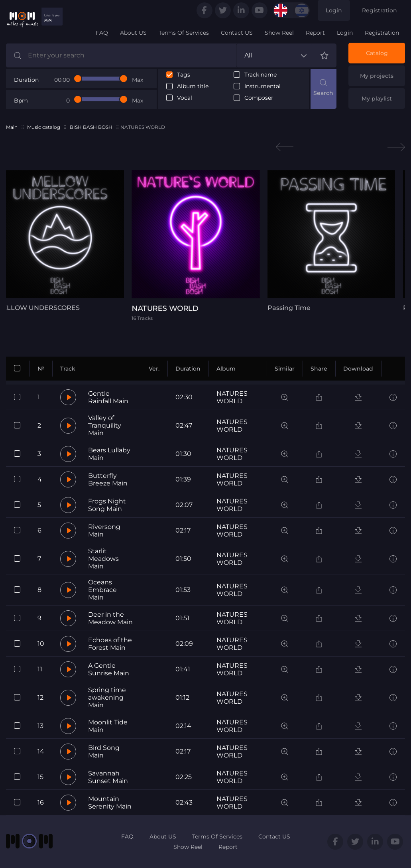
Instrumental (263, 86)
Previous (285, 147)
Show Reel (279, 33)
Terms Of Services (184, 33)
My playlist (377, 99)
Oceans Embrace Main (102, 590)
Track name (261, 75)
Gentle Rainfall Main (108, 397)
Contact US (237, 33)
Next (396, 147)
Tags (184, 75)
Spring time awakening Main (107, 697)
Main (12, 127)
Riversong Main (104, 531)
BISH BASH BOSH (91, 127)
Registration (380, 10)
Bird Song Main (104, 752)
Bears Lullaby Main (109, 454)
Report (315, 33)
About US (133, 33)
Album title (193, 86)
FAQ (102, 33)
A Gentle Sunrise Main (109, 669)
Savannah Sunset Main (108, 777)
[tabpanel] (206, 245)
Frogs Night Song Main (107, 505)
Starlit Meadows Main (103, 559)
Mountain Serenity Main (110, 803)
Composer (259, 98)
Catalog (377, 53)
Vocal (185, 98)
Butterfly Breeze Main (108, 479)
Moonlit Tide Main (108, 726)
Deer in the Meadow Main (110, 618)
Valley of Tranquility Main (105, 425)
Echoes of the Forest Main (110, 644)
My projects (377, 76)
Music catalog (44, 127)
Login (334, 10)
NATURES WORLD (232, 397)
